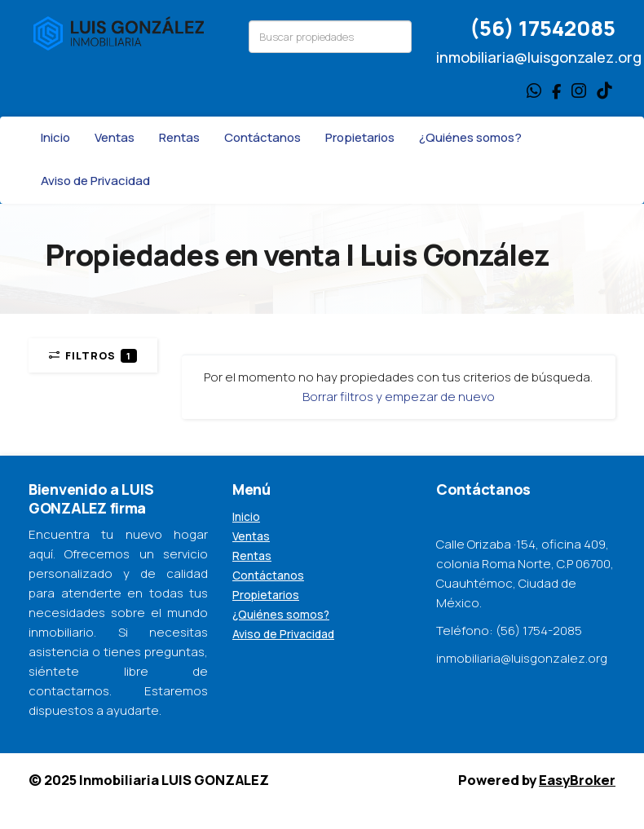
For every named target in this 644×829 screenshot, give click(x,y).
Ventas (115, 137)
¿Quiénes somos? (470, 137)
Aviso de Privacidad (95, 181)
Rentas (179, 137)
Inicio (55, 137)
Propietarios (360, 137)
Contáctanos (262, 137)
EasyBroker (577, 780)
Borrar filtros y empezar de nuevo (399, 397)
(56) (494, 28)
